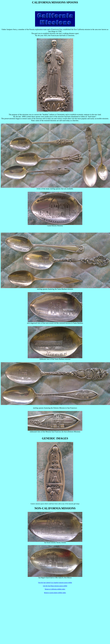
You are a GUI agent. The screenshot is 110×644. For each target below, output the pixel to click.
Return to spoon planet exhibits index (55, 593)
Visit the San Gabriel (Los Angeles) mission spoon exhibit (55, 583)
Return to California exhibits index (55, 589)
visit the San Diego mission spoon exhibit (55, 586)
